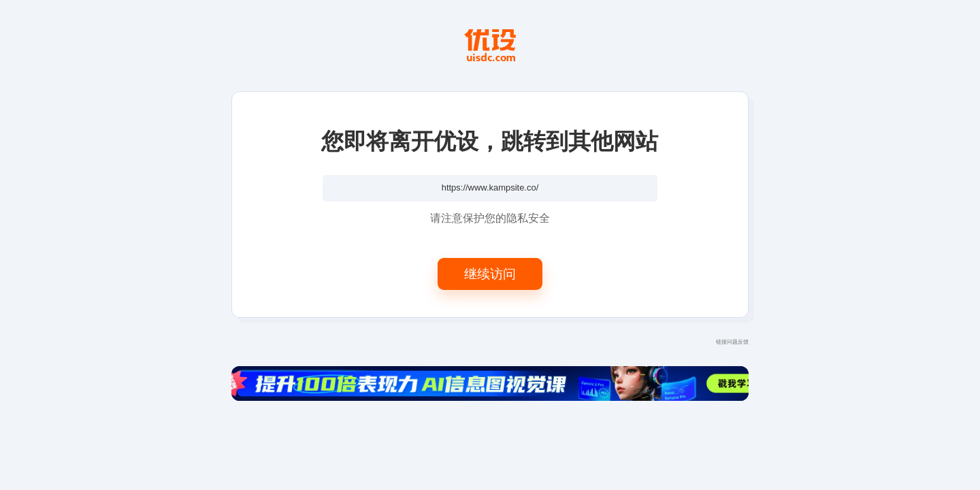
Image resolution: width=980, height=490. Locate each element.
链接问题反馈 (732, 342)
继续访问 (490, 273)
